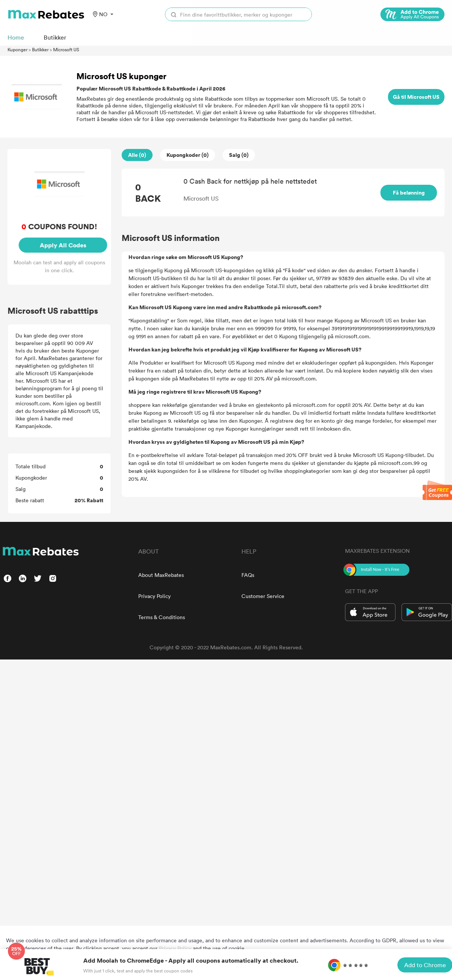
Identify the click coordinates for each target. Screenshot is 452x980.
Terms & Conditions (162, 617)
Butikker (40, 49)
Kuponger (18, 49)
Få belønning (409, 192)
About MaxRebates (161, 575)
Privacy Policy (154, 596)
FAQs (248, 575)
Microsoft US (66, 49)
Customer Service (263, 596)
